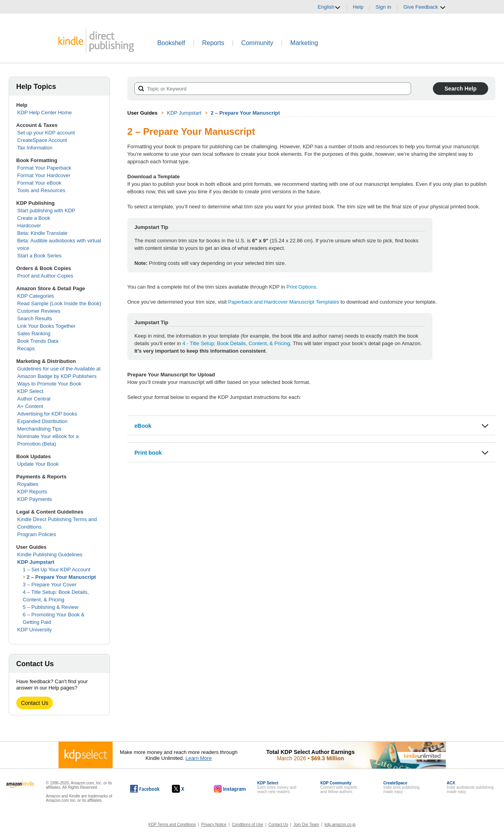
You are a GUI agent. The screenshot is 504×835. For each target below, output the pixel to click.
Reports (213, 43)
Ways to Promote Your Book (49, 384)
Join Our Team (306, 825)
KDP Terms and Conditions (172, 825)
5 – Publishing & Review (51, 607)
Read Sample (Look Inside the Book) (59, 303)
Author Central (34, 399)
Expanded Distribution (42, 421)
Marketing (304, 43)
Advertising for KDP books (47, 414)
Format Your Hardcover (44, 175)
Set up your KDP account (46, 133)
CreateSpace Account (42, 140)
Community (257, 43)
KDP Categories (36, 296)
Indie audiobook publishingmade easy (470, 787)
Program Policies (37, 534)
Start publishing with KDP (46, 211)
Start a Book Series (40, 256)
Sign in (383, 7)
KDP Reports (32, 492)
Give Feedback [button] (424, 7)
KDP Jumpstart (36, 562)
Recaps (26, 349)
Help (358, 7)
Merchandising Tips (40, 429)
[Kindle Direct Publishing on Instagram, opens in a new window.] (230, 789)
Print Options (301, 287)
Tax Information (35, 148)
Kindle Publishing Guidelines (50, 554)
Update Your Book (38, 464)
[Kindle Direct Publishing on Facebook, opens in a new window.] (145, 789)
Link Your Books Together (46, 326)
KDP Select (30, 391)
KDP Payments (35, 499)
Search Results (35, 318)
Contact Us (35, 703)
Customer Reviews (39, 311)
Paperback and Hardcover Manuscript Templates (284, 302)
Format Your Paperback (44, 168)
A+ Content (30, 406)
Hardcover (29, 226)
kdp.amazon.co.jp (340, 825)
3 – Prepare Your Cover (50, 585)
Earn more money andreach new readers (277, 787)
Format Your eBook (39, 183)
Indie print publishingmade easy (402, 787)
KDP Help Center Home (45, 112)
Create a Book (34, 218)
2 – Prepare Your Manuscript (61, 577)
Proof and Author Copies (45, 276)
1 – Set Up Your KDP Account (57, 570)
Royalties (28, 484)
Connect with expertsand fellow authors (339, 787)
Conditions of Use (248, 825)
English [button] (329, 7)
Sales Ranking (34, 333)
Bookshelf (171, 43)
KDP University (35, 630)
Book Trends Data (38, 341)
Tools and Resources (41, 190)
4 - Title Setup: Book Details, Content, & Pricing (236, 343)
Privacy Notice (214, 825)
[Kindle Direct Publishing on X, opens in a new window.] (186, 789)
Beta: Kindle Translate (42, 233)
